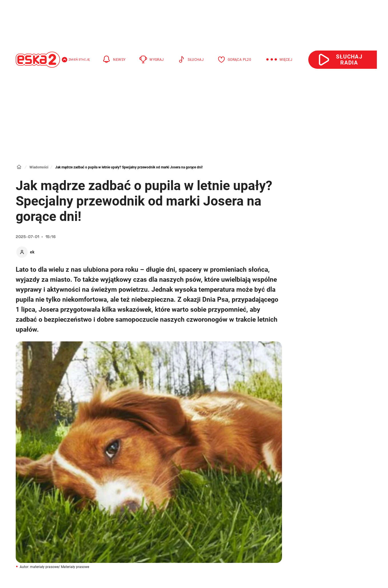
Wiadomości (39, 167)
